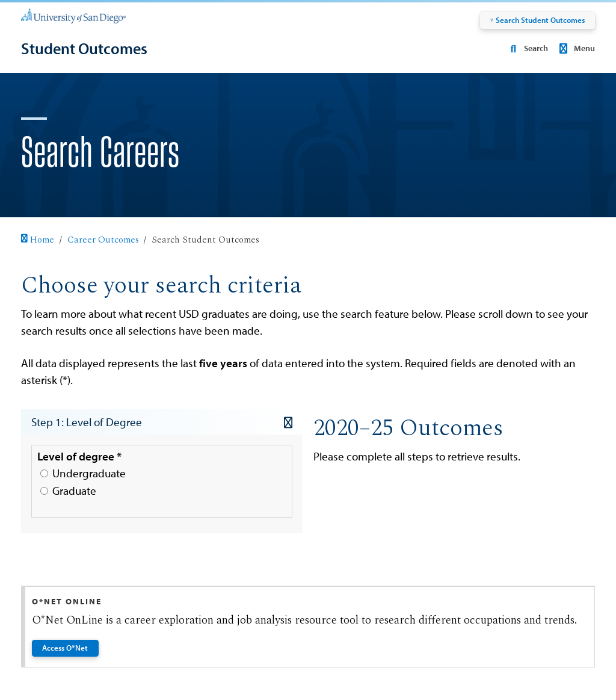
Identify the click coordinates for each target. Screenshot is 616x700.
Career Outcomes (103, 240)
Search (526, 48)
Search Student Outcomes (537, 20)
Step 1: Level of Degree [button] (162, 422)
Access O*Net (66, 648)
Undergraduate (83, 473)
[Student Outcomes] (84, 48)
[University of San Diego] (73, 15)
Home (38, 240)
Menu (575, 48)
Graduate (68, 491)
